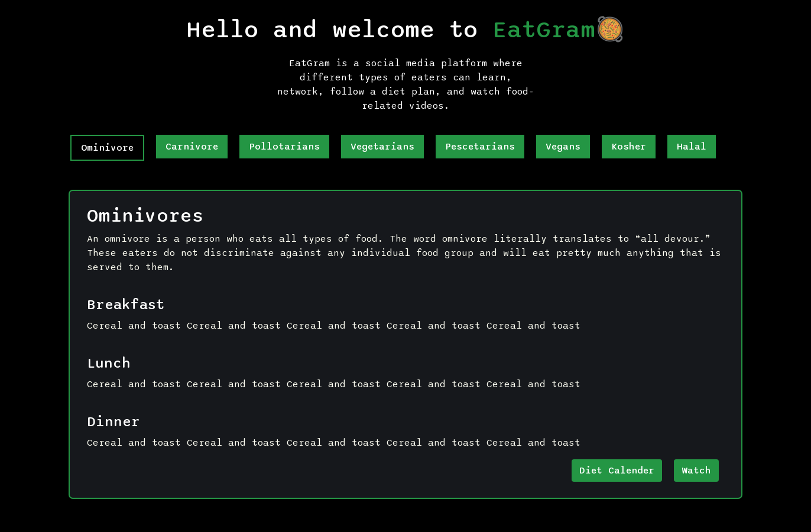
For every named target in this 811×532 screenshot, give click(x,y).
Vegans (563, 147)
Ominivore (107, 148)
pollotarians (284, 147)
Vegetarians (382, 147)
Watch (696, 471)
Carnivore (192, 147)
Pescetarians (480, 147)
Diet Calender (617, 471)
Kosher (629, 147)
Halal (692, 147)
